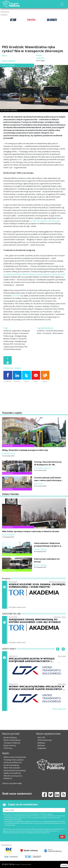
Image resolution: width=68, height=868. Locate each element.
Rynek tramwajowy (11, 765)
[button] (58, 653)
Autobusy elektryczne (13, 762)
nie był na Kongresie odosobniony (44, 221)
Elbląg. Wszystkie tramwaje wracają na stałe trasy (25, 450)
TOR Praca (8, 748)
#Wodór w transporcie (13, 776)
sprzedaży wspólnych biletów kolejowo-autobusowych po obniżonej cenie (34, 274)
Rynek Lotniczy (10, 745)
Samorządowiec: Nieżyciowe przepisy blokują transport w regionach (48, 546)
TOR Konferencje (45, 740)
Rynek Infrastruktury (12, 740)
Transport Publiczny (12, 743)
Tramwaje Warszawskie (14, 760)
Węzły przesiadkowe (12, 773)
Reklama (41, 745)
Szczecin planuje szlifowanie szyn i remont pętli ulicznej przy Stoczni (49, 480)
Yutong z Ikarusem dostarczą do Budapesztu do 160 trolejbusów (48, 465)
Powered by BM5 (26, 865)
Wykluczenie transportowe (15, 757)
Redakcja (41, 743)
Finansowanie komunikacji (15, 770)
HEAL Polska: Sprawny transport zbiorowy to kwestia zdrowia (31, 531)
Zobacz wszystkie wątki (12, 783)
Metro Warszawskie (12, 768)
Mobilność (8, 778)
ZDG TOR (41, 737)
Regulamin (42, 748)
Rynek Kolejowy (10, 737)
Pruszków (16, 296)
